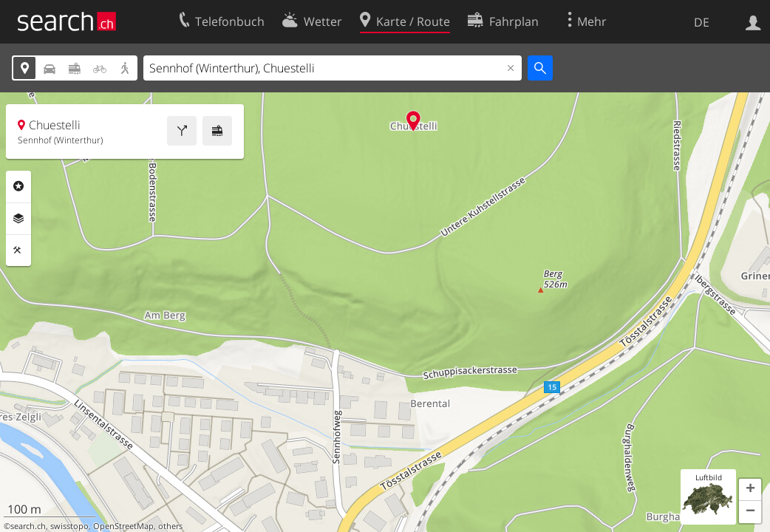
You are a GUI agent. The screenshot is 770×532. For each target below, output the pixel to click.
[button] (750, 490)
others (170, 526)
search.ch (28, 526)
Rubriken (18, 186)
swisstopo (69, 526)
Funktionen (18, 250)
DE (702, 22)
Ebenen (18, 219)
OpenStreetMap (123, 526)
